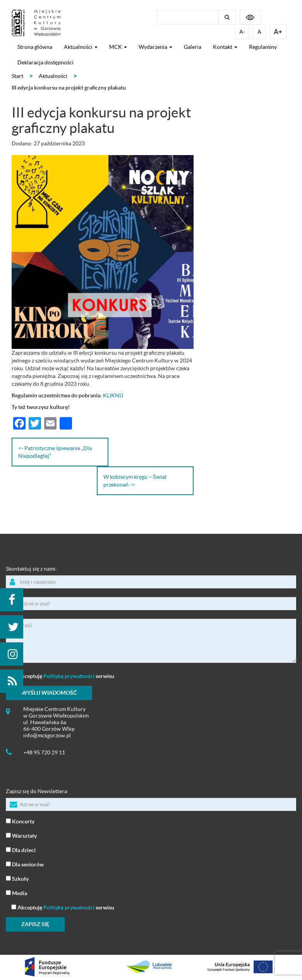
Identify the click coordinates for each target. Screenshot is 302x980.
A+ (278, 32)
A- (242, 32)
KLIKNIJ (113, 395)
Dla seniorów (25, 864)
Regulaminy (263, 47)
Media (16, 893)
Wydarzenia (155, 47)
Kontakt (225, 47)
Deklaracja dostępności (45, 62)
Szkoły (17, 878)
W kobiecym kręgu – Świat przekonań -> (135, 481)
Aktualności (81, 47)
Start (17, 76)
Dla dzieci (21, 850)
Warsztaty (21, 835)
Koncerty (20, 821)
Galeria (193, 47)
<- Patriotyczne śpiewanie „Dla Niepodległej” (55, 452)
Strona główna (35, 47)
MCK (118, 47)
